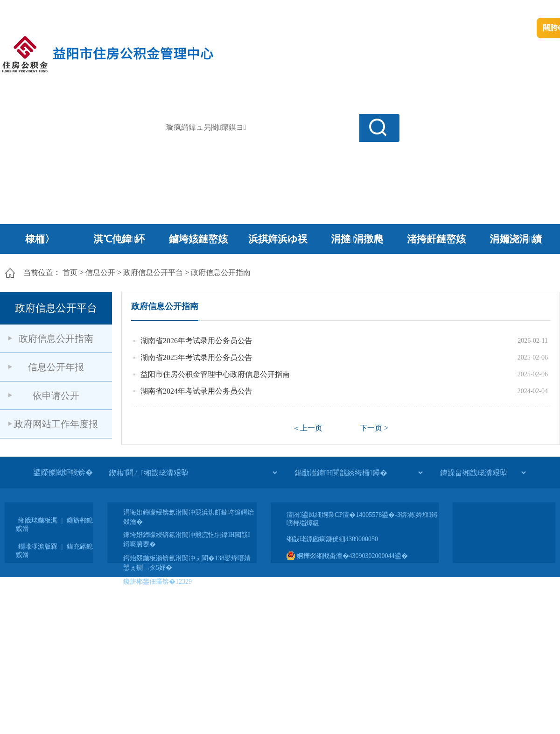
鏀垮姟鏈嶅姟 (198, 239)
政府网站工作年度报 (56, 424)
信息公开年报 (56, 367)
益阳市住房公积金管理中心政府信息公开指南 (215, 374)
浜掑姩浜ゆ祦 (278, 239)
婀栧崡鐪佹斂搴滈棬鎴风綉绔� (105, 10)
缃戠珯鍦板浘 (38, 520)
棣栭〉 (40, 239)
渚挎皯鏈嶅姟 (436, 239)
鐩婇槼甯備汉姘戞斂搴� (196, 10)
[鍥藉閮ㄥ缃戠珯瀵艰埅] (193, 473)
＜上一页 (308, 428)
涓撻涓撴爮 (357, 239)
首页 (70, 272)
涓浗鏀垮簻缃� (26, 10)
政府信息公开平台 (153, 272)
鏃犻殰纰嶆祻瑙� (532, 10)
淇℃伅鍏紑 (119, 239)
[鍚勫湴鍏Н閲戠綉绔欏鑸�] (358, 473)
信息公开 (100, 272)
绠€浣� (440, 10)
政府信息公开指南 (221, 272)
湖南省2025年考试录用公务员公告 (196, 357)
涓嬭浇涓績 (516, 239)
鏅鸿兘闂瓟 (479, 10)
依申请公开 (56, 395)
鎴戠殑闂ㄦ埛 (400, 10)
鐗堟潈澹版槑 (38, 547)
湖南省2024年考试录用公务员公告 (196, 391)
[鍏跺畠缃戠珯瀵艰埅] (483, 473)
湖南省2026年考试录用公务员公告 (196, 341)
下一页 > (374, 428)
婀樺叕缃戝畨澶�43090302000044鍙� (347, 556)
